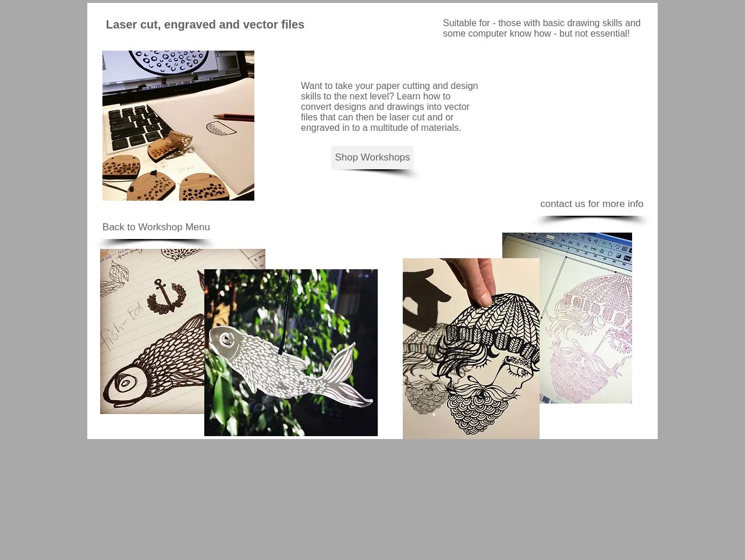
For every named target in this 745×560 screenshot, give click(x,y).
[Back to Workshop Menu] (156, 227)
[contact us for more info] (592, 204)
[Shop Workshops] (372, 158)
